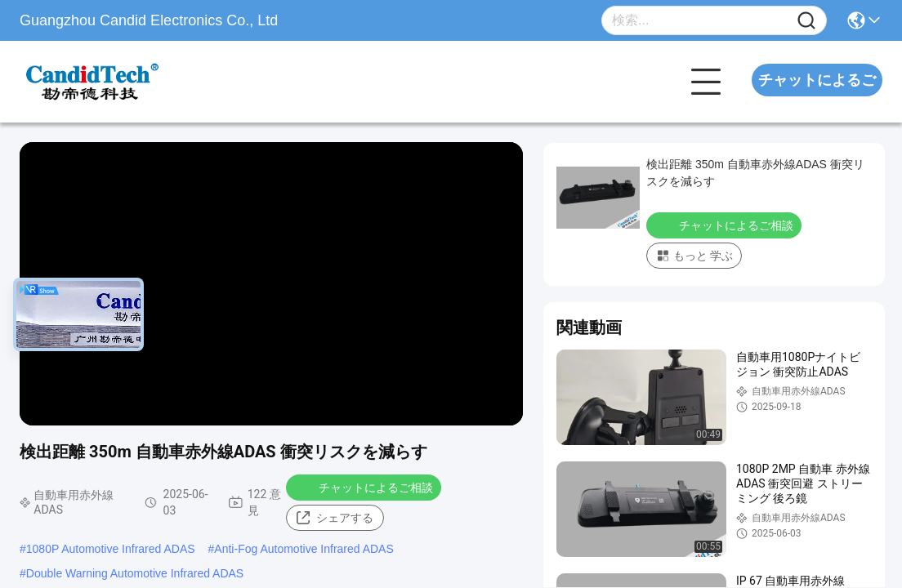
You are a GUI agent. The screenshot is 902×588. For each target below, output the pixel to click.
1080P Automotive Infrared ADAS (111, 549)
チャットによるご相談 (817, 96)
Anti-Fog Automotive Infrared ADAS (304, 549)
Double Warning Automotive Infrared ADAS (135, 573)
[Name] (806, 21)
